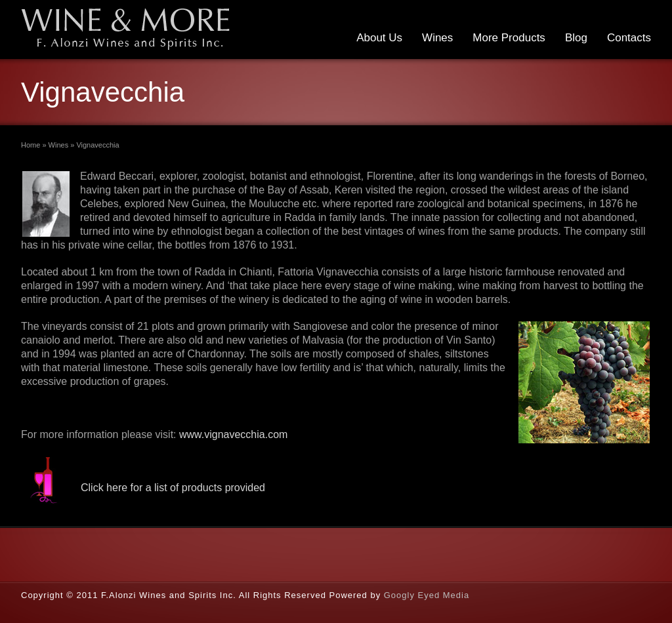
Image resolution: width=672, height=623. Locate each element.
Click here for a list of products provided (173, 488)
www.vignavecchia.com (233, 434)
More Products (509, 38)
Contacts (629, 38)
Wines (437, 38)
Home (31, 145)
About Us (379, 38)
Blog (576, 38)
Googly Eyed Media (427, 595)
